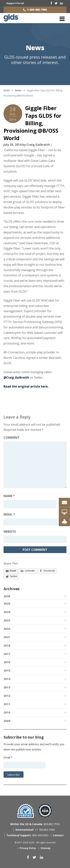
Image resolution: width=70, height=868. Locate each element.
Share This (11, 563)
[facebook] (51, 3)
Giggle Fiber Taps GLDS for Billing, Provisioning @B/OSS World (32, 123)
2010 (7, 712)
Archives (12, 589)
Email (9, 514)
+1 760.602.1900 (35, 830)
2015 (7, 670)
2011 (7, 704)
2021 (7, 637)
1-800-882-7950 (37, 10)
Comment (12, 438)
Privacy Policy (28, 848)
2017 (7, 654)
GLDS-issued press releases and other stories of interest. (35, 60)
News (35, 48)
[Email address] (35, 522)
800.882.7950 (35, 824)
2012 (7, 696)
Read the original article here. (26, 386)
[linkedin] (61, 3)
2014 (7, 679)
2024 (7, 612)
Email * (8, 757)
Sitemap (45, 848)
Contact (58, 835)
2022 (7, 629)
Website (10, 532)
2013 (7, 687)
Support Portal (15, 3)
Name (9, 496)
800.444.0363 (27, 835)
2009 (7, 721)
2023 (7, 620)
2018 (7, 645)
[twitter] (56, 3)
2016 (7, 662)
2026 (7, 596)
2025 (7, 603)
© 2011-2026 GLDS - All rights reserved (35, 843)
